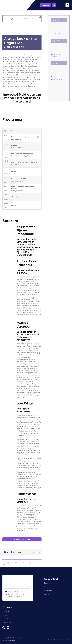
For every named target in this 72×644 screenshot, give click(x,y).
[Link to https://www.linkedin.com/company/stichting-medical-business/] (8, 628)
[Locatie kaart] (59, 89)
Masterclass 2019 (56, 34)
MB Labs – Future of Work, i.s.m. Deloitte (30, 563)
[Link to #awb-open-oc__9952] (67, 5)
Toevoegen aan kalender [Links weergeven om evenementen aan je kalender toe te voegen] (22, 539)
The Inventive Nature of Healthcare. (11, 563)
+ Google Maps (56, 77)
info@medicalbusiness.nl (16, 591)
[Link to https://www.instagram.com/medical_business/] (4, 628)
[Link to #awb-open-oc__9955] (54, 5)
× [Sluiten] (40, 16)
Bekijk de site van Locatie (58, 79)
